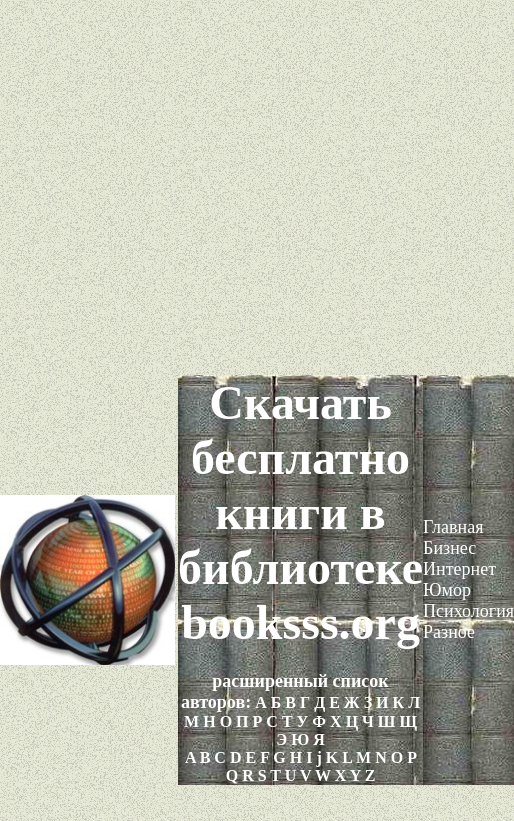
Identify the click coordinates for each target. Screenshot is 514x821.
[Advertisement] (257, 187)
